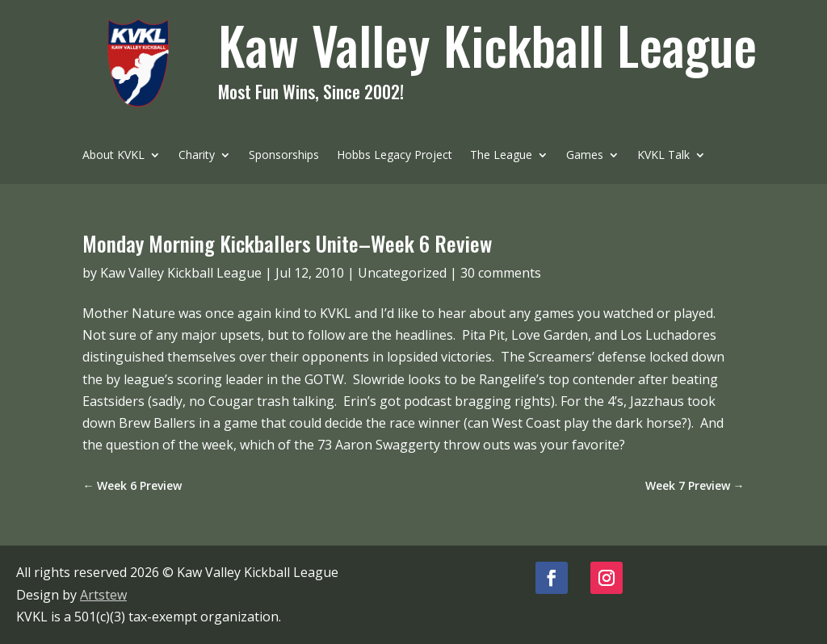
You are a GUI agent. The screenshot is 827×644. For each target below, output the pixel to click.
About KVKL (113, 156)
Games (585, 156)
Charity (197, 156)
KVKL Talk (663, 156)
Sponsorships (284, 156)
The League (501, 156)
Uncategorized (402, 273)
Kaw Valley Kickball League (181, 273)
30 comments (501, 273)
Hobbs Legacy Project (395, 156)
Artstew (103, 595)
